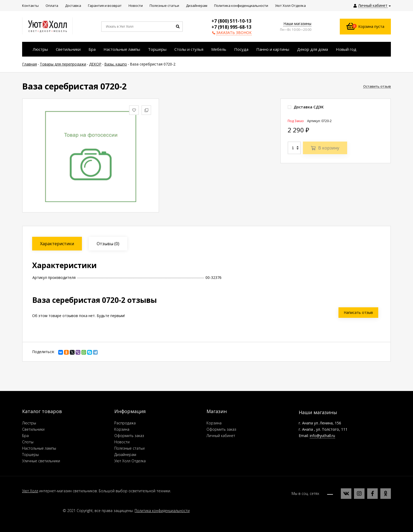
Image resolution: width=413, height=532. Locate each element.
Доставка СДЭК (306, 107)
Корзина (122, 429)
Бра (25, 436)
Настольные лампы (39, 448)
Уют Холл (30, 491)
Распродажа (125, 423)
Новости (122, 442)
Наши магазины (297, 24)
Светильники (33, 429)
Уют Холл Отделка (130, 461)
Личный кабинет (221, 436)
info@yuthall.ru (322, 436)
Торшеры (30, 455)
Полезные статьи (129, 448)
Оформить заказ (129, 436)
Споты (28, 442)
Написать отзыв (358, 312)
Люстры (29, 423)
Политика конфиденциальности (162, 511)
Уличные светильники (41, 461)
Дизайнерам (125, 455)
